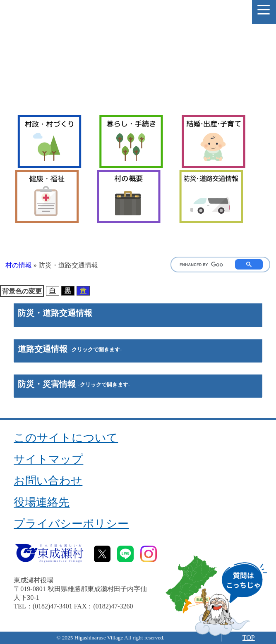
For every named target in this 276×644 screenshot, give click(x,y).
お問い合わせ (48, 481)
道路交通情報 (70, 349)
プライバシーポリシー (71, 524)
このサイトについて (66, 438)
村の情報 (19, 265)
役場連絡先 (42, 502)
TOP (249, 638)
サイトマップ (48, 459)
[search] (201, 265)
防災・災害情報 (74, 384)
